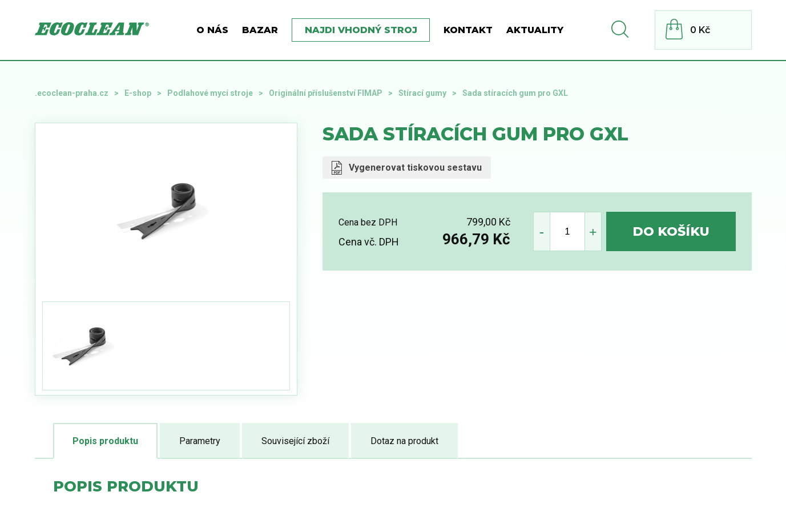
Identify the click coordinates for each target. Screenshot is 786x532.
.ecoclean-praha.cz (72, 93)
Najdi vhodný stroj (361, 30)
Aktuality (535, 30)
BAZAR (260, 30)
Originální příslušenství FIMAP (326, 93)
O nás (212, 30)
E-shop (138, 93)
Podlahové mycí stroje (210, 93)
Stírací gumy (422, 93)
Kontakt (468, 30)
